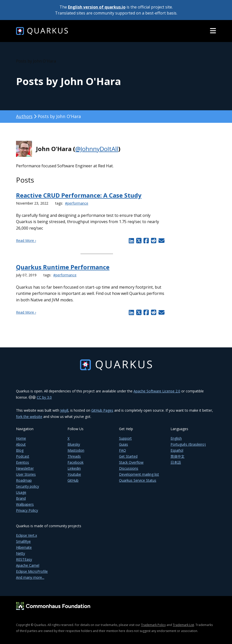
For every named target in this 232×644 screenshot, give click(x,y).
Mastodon (76, 450)
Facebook (75, 462)
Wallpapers (25, 504)
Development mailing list (139, 474)
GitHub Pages (102, 410)
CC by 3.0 (44, 397)
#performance (77, 203)
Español (177, 450)
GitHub (73, 480)
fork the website (29, 417)
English (176, 438)
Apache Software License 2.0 (157, 391)
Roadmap (24, 480)
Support (125, 438)
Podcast (23, 456)
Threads (74, 456)
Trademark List (183, 625)
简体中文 (177, 456)
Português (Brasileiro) (188, 444)
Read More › (26, 240)
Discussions (129, 468)
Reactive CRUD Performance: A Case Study (79, 195)
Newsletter (25, 468)
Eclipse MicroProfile (32, 571)
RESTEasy (24, 559)
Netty (20, 553)
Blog (20, 450)
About (21, 444)
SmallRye (23, 541)
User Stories (26, 474)
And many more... (30, 577)
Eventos (22, 462)
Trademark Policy (153, 625)
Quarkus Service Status (138, 480)
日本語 (176, 462)
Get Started (128, 456)
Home (21, 438)
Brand (21, 498)
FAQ (122, 450)
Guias (123, 444)
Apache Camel (28, 565)
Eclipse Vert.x (26, 535)
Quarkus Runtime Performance (63, 267)
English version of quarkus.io (97, 7)
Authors (24, 116)
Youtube (74, 474)
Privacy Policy (27, 510)
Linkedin (74, 468)
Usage (21, 492)
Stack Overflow (131, 462)
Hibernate (24, 547)
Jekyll (64, 410)
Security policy (27, 486)
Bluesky (74, 444)
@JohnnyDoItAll (97, 149)
